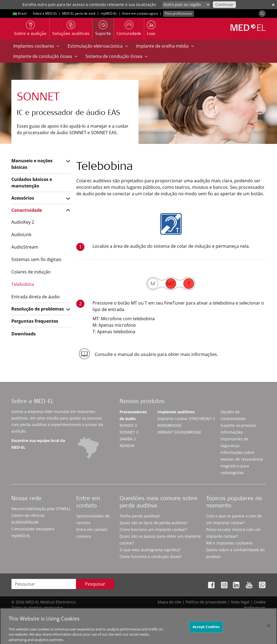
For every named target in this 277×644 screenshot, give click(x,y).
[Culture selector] (186, 5)
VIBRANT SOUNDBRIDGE (179, 432)
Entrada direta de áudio (36, 297)
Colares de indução (31, 272)
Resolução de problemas (38, 309)
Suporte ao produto (238, 425)
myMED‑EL (109, 13)
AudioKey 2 (23, 222)
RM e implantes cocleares (229, 543)
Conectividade (27, 210)
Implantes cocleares (36, 46)
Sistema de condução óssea (116, 56)
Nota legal (240, 602)
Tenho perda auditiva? (140, 516)
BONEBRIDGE (169, 425)
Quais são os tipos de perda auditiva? (154, 523)
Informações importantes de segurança (234, 439)
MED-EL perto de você (79, 13)
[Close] (268, 631)
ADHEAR (127, 446)
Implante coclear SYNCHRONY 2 (186, 419)
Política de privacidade (206, 602)
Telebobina (23, 284)
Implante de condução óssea (45, 56)
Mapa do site (169, 602)
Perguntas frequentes (35, 321)
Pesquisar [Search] (95, 584)
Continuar (224, 4)
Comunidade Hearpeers (33, 529)
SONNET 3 (129, 432)
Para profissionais (179, 13)
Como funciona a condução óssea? (151, 557)
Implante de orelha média (165, 46)
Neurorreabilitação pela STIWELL (41, 509)
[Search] (262, 14)
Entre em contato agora (140, 13)
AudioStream (25, 247)
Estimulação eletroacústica (98, 46)
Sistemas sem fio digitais (36, 259)
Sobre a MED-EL (45, 13)
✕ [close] (273, 5)
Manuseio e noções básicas (32, 164)
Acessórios (23, 198)
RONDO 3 (128, 425)
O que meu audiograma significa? (150, 550)
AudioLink (21, 235)
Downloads (24, 334)
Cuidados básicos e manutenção (32, 183)
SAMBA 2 (128, 439)
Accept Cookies (206, 632)
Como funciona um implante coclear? (153, 529)
